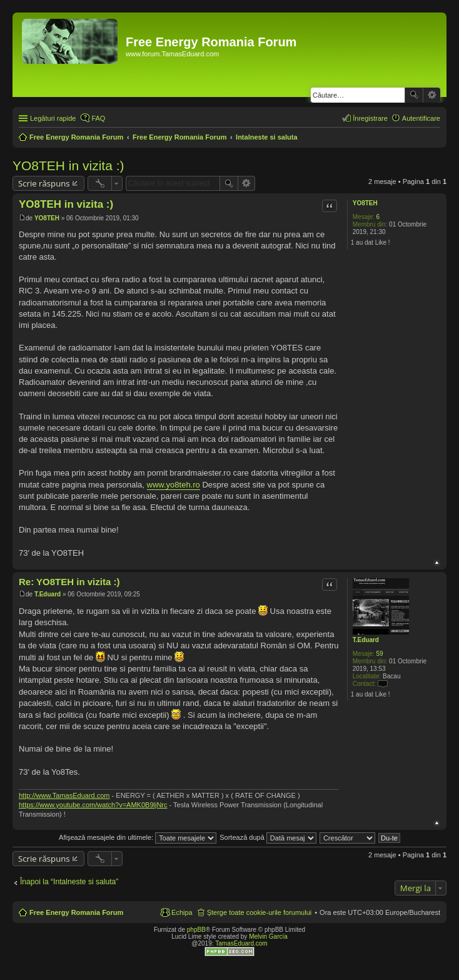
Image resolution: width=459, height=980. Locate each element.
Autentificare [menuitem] (421, 118)
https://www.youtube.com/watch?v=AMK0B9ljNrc (93, 805)
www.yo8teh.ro (174, 485)
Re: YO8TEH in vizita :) (69, 582)
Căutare (414, 95)
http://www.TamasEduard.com (64, 795)
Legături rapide (53, 118)
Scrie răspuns (44, 183)
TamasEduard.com (241, 943)
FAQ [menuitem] (98, 118)
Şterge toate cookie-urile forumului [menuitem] (260, 912)
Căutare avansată (432, 95)
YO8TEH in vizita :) (68, 166)
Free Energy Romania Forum (76, 912)
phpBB (196, 930)
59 (380, 654)
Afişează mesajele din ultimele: (138, 837)
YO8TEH (365, 203)
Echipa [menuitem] (182, 912)
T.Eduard (366, 640)
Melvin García (268, 937)
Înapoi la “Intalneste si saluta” (69, 882)
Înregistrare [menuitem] (370, 118)
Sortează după (268, 837)
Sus (437, 563)
